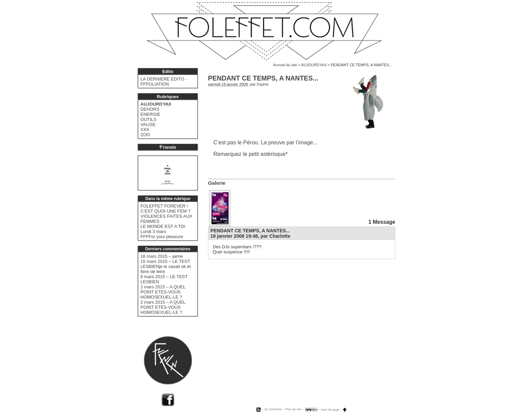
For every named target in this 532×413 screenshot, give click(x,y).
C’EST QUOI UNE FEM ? (165, 211)
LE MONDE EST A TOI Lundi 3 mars (163, 229)
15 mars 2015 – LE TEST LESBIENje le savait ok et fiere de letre (166, 266)
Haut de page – (334, 410)
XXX (145, 130)
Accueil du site (285, 65)
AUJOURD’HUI (314, 65)
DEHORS (150, 109)
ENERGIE (150, 114)
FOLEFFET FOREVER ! (164, 206)
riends (168, 147)
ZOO (145, 135)
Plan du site (293, 410)
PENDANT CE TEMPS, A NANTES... (250, 231)
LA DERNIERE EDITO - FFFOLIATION (164, 82)
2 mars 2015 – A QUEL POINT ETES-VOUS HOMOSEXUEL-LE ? (163, 292)
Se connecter (273, 410)
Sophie (262, 84)
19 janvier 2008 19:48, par (250, 236)
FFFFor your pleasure (162, 237)
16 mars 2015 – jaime (162, 256)
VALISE (148, 124)
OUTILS (148, 119)
